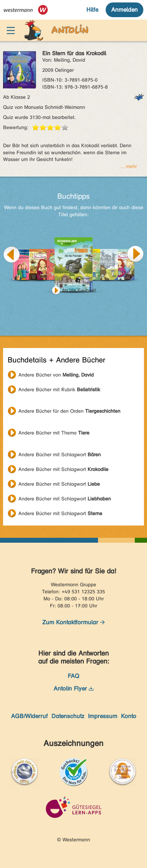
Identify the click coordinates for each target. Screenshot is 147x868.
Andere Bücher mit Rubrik (59, 390)
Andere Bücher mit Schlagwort (60, 455)
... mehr (129, 166)
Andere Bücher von (56, 375)
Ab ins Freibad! (79, 291)
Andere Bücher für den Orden (69, 411)
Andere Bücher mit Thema (54, 433)
